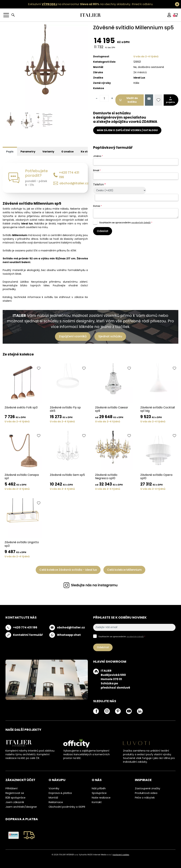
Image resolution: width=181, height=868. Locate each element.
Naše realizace (101, 798)
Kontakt (97, 802)
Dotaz (97, 206)
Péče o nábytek (145, 798)
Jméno (98, 156)
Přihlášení (11, 788)
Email (97, 170)
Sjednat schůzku (110, 336)
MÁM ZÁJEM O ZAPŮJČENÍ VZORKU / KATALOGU (127, 130)
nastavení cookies (121, 855)
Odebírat (103, 647)
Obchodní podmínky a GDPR (67, 807)
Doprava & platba (60, 793)
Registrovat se (15, 793)
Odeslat (103, 231)
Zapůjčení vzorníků (73, 336)
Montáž (53, 798)
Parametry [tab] (28, 152)
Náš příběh (99, 788)
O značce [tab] (68, 152)
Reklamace (56, 802)
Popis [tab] (10, 152)
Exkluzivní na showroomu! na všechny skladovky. (79, 4)
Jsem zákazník (15, 802)
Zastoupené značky (148, 788)
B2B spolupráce (15, 798)
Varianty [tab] (48, 152)
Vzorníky (54, 788)
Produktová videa (146, 793)
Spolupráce (99, 793)
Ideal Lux (139, 78)
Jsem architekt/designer (21, 807)
